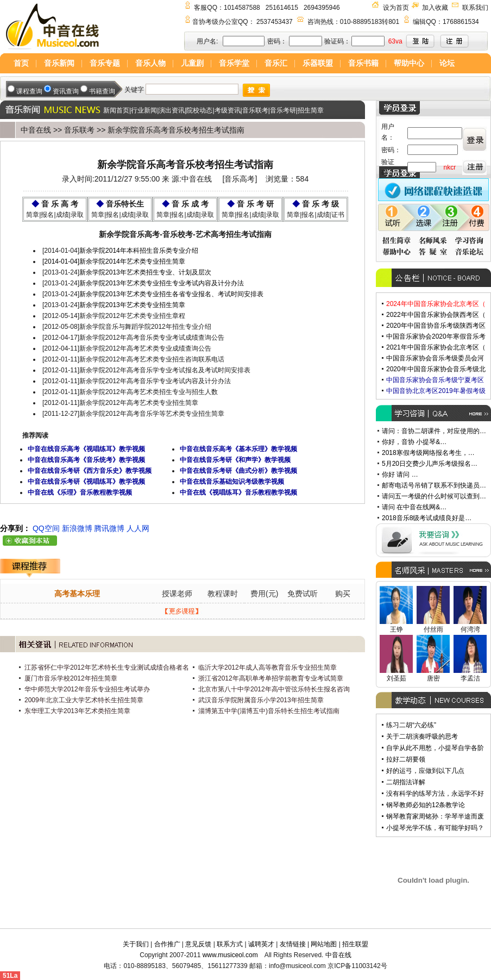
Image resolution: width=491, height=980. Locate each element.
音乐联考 (255, 110)
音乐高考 (240, 179)
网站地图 (324, 944)
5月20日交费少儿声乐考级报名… (430, 464)
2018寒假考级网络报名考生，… (428, 453)
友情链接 (293, 944)
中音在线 (36, 130)
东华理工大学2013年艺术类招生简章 (77, 711)
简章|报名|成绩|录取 (55, 215)
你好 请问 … (400, 475)
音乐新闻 (59, 63)
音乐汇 (276, 63)
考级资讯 (228, 110)
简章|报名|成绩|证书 (315, 215)
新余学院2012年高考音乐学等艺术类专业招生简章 (152, 414)
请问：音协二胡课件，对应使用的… (434, 431)
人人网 (138, 528)
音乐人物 (150, 63)
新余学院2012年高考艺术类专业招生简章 (139, 403)
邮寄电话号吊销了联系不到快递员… (434, 485)
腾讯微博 (109, 528)
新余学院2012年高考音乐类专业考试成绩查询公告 (152, 338)
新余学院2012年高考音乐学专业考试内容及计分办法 (155, 381)
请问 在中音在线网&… (414, 507)
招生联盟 (355, 944)
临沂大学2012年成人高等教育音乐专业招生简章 (267, 667)
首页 (21, 63)
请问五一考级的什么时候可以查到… (434, 496)
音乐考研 (283, 110)
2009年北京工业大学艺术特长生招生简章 (85, 700)
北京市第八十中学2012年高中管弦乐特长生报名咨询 (274, 689)
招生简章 (311, 110)
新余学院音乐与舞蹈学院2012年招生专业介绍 (145, 327)
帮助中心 (409, 63)
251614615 (282, 8)
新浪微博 (77, 528)
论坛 (447, 63)
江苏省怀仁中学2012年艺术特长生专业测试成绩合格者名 (107, 667)
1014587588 (242, 8)
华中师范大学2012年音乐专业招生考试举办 (88, 689)
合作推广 (167, 944)
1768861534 (461, 22)
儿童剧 (192, 63)
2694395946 (322, 8)
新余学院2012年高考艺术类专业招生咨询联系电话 (152, 359)
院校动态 (199, 110)
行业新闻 (144, 110)
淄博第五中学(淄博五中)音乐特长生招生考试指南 (269, 711)
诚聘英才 (261, 944)
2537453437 (275, 22)
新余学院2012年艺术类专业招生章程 (132, 316)
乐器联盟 (318, 63)
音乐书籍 (363, 63)
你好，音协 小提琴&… (414, 442)
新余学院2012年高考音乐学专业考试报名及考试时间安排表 (165, 370)
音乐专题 (105, 63)
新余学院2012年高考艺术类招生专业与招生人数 (149, 392)
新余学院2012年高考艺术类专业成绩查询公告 (145, 348)
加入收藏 (435, 8)
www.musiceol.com (230, 955)
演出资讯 (172, 110)
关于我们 (136, 944)
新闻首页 (116, 110)
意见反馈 (198, 944)
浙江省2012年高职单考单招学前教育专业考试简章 (271, 678)
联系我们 (475, 8)
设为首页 (396, 8)
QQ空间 (46, 528)
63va (395, 41)
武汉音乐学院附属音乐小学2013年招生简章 (261, 700)
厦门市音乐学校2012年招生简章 (71, 678)
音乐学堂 (234, 63)
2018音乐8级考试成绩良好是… (427, 518)
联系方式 (230, 944)
